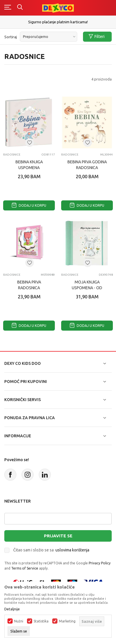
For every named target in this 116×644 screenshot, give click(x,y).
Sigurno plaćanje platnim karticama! (58, 22)
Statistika (41, 621)
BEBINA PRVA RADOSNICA (29, 285)
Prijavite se (58, 536)
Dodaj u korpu (29, 205)
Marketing (67, 621)
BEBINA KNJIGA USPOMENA (29, 165)
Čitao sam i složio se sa (51, 550)
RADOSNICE (12, 155)
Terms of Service (25, 568)
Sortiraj (11, 37)
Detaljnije (12, 609)
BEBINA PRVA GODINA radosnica (87, 165)
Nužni (19, 621)
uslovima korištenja (72, 550)
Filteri (97, 37)
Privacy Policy (100, 563)
